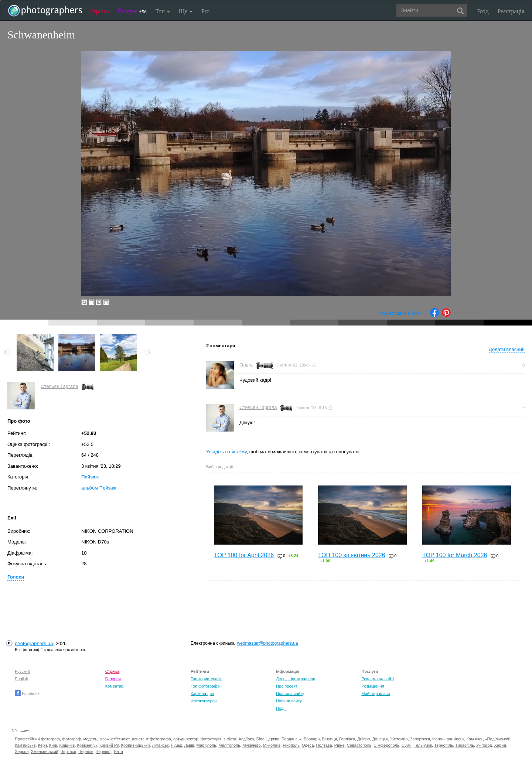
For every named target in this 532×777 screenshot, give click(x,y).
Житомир (399, 739)
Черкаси (68, 752)
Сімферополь (386, 745)
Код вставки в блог (400, 313)
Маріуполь (206, 745)
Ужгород (484, 745)
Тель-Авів (423, 745)
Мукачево (251, 745)
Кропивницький (136, 745)
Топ (163, 11)
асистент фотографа (151, 739)
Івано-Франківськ (448, 739)
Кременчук (87, 745)
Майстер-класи (376, 693)
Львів (189, 745)
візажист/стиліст (114, 739)
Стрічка (99, 11)
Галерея (132, 11)
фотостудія (211, 739)
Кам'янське (25, 745)
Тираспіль (465, 745)
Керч (42, 745)
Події (281, 708)
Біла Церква (268, 739)
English (21, 679)
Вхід (483, 11)
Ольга (246, 365)
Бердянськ (291, 739)
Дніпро (364, 739)
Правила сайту (290, 693)
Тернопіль (444, 745)
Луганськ (161, 745)
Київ (53, 745)
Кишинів (67, 745)
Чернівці (104, 752)
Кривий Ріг (109, 745)
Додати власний (507, 349)
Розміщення (373, 686)
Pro (205, 11)
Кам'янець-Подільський (488, 739)
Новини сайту (289, 701)
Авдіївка (246, 739)
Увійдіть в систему (226, 452)
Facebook (27, 693)
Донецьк (380, 739)
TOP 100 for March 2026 (455, 555)
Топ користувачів (207, 679)
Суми (407, 745)
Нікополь (291, 745)
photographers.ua (34, 643)
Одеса (308, 745)
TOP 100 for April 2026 (244, 555)
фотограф (71, 739)
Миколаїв (272, 745)
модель (91, 739)
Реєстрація (511, 11)
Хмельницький (45, 752)
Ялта (118, 752)
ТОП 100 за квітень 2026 (352, 555)
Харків (500, 745)
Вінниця (330, 739)
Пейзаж (90, 477)
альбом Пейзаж (99, 488)
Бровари (312, 739)
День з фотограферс (296, 679)
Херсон (22, 752)
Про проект (287, 686)
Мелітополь (229, 745)
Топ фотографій (206, 686)
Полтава (324, 745)
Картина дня (202, 693)
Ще (186, 11)
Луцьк (177, 745)
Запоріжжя (420, 739)
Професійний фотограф (37, 739)
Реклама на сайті (378, 679)
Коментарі (115, 686)
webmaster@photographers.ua (268, 643)
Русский (22, 671)
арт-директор (186, 739)
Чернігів (86, 752)
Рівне (340, 745)
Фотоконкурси (204, 701)
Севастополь (359, 745)
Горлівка (347, 739)
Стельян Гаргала (59, 386)
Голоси (16, 577)
